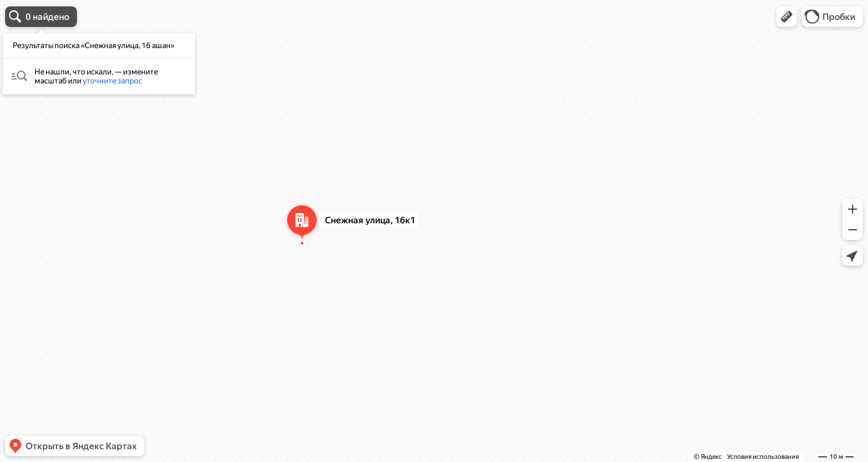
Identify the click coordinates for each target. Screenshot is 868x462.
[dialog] (99, 64)
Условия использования (763, 457)
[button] (787, 17)
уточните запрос (113, 81)
